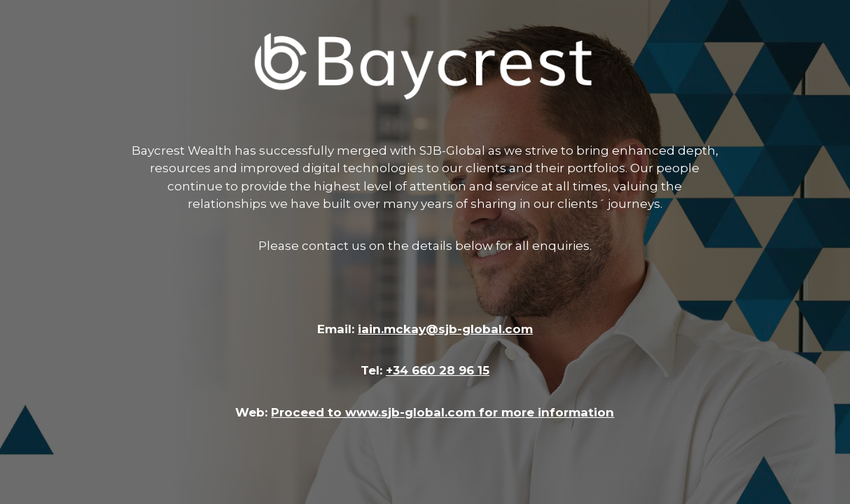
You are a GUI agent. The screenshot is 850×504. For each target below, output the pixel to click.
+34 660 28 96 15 (438, 370)
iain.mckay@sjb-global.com (445, 329)
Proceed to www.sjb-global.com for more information (443, 412)
